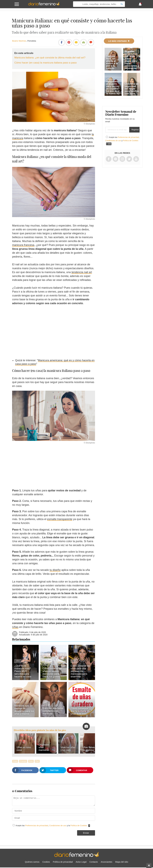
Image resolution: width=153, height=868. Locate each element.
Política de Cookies (79, 825)
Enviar (86, 833)
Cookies (46, 862)
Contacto (94, 862)
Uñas (15, 627)
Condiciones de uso (58, 825)
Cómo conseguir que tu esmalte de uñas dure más (80, 711)
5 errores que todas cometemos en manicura (53, 711)
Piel (37, 761)
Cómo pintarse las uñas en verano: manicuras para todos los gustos (52, 673)
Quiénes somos (32, 862)
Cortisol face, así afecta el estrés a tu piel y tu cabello (112, 62)
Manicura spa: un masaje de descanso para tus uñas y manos (24, 710)
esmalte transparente (60, 519)
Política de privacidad (63, 862)
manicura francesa (23, 245)
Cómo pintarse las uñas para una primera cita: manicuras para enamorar (80, 671)
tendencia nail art (82, 272)
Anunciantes (106, 862)
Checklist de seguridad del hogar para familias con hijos (132, 89)
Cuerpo (23, 761)
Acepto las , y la (52, 825)
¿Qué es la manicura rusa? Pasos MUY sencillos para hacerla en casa (23, 671)
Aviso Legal (81, 862)
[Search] (122, 4)
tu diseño (55, 570)
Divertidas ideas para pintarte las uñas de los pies (40, 730)
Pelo (31, 761)
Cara (15, 761)
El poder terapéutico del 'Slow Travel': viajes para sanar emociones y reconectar (132, 60)
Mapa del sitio (122, 862)
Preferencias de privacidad (37, 825)
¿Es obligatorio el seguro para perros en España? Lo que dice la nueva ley (113, 86)
